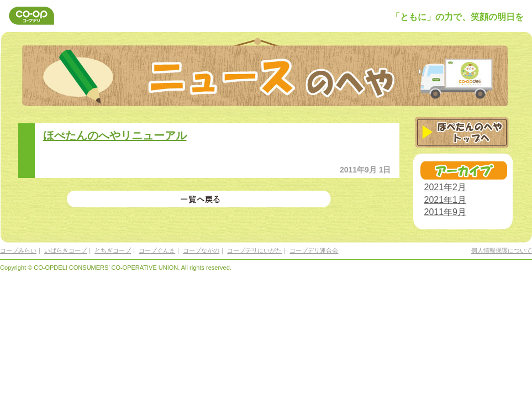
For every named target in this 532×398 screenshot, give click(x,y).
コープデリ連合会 (314, 250)
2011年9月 (446, 212)
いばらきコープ (65, 250)
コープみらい (18, 250)
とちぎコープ (113, 250)
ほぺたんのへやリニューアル (115, 135)
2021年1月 (446, 200)
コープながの (201, 250)
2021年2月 (446, 187)
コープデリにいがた (254, 250)
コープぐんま (157, 250)
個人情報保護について (502, 250)
